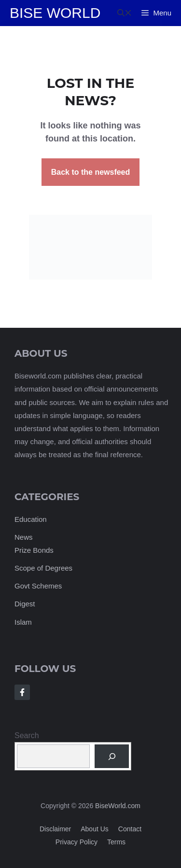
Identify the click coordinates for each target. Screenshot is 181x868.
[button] (125, 13)
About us (95, 829)
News (24, 537)
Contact (130, 829)
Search (27, 735)
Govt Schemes (38, 586)
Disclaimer (55, 829)
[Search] (112, 756)
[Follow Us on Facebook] (22, 692)
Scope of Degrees (43, 568)
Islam (23, 622)
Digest (25, 604)
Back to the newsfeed (91, 172)
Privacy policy (77, 842)
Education (31, 519)
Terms (116, 842)
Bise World (55, 13)
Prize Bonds (34, 550)
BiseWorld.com (118, 806)
